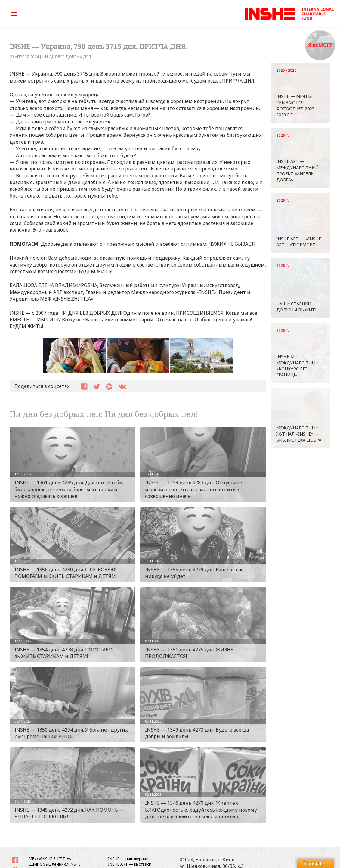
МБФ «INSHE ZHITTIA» (50, 859)
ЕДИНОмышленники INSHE (55, 864)
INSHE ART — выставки (130, 864)
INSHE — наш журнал (128, 859)
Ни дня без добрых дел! (67, 57)
